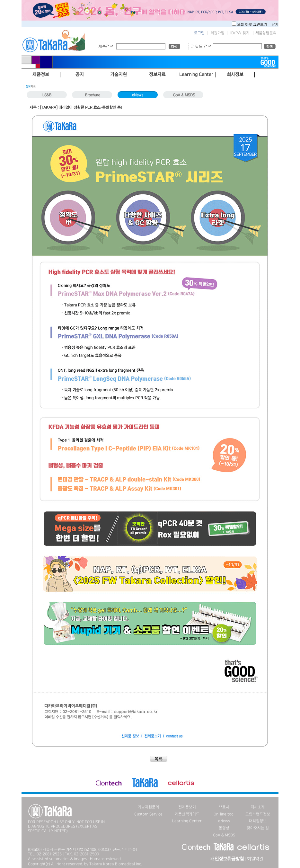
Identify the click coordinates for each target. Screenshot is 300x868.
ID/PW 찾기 (240, 33)
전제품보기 (187, 807)
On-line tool (224, 814)
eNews (224, 821)
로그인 (199, 33)
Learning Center (187, 821)
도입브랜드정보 (258, 814)
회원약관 (255, 859)
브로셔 (224, 807)
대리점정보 (258, 821)
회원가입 (217, 33)
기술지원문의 (148, 807)
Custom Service (148, 814)
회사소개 (258, 807)
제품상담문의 (266, 33)
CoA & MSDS (224, 835)
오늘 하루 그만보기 (253, 25)
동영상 (224, 828)
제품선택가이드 (187, 814)
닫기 (275, 25)
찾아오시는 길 (258, 828)
